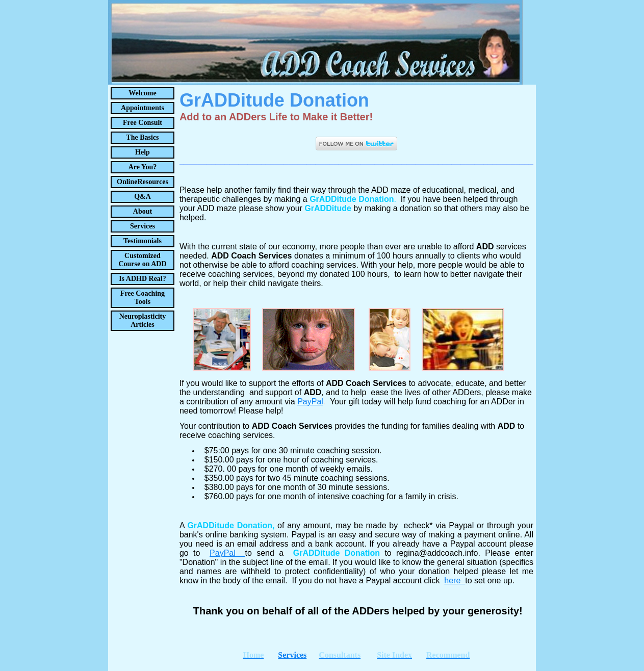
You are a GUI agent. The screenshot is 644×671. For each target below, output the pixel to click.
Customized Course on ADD (142, 260)
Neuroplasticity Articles (143, 320)
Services (143, 226)
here (455, 580)
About (143, 211)
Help (143, 152)
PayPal (227, 553)
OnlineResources (143, 182)
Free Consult (143, 123)
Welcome (142, 93)
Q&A (143, 197)
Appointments (143, 108)
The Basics (142, 137)
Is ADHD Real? (143, 279)
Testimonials (143, 241)
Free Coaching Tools (143, 298)
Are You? (143, 167)
